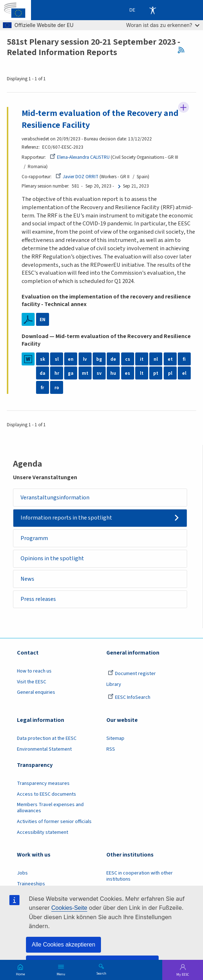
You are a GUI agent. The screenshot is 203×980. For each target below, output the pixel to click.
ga (71, 374)
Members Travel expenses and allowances (50, 808)
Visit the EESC (32, 682)
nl (156, 359)
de (113, 359)
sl (57, 359)
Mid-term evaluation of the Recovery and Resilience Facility (100, 119)
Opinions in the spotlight (52, 558)
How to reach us (34, 671)
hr (57, 374)
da (43, 374)
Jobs (22, 873)
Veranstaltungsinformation (55, 498)
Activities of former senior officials (54, 822)
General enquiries (36, 693)
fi (184, 359)
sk (43, 359)
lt (142, 374)
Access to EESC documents (47, 794)
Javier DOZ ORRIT (77, 177)
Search (101, 973)
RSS (184, 50)
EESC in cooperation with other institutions (140, 876)
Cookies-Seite (69, 908)
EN (43, 320)
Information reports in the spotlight (66, 518)
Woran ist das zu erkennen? (163, 25)
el (184, 374)
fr (42, 388)
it (142, 359)
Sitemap (115, 739)
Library (114, 684)
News (27, 579)
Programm (34, 538)
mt (85, 374)
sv (99, 374)
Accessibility (153, 10)
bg (99, 359)
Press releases (38, 599)
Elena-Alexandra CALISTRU (80, 157)
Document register (132, 674)
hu (113, 374)
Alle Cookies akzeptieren (63, 945)
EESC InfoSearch (129, 698)
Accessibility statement (43, 832)
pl (170, 374)
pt (156, 374)
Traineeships (31, 884)
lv (85, 359)
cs (128, 359)
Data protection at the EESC (47, 739)
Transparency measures (43, 784)
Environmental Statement (44, 749)
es (127, 374)
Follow (184, 107)
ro (57, 388)
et (170, 359)
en (71, 359)
